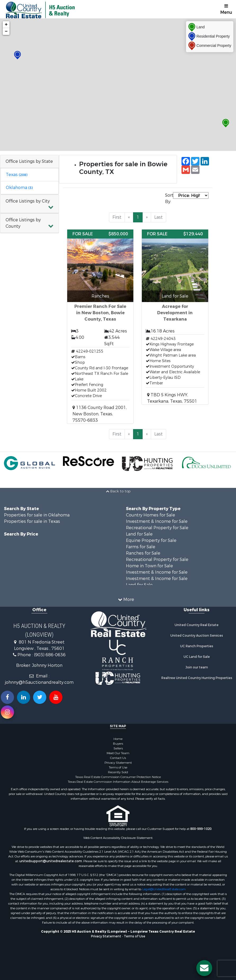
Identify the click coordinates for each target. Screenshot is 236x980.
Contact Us (118, 758)
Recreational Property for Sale (157, 528)
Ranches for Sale (143, 553)
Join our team (197, 667)
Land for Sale (139, 534)
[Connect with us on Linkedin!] (24, 697)
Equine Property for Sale (151, 540)
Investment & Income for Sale (157, 521)
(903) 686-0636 (50, 655)
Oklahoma (19, 188)
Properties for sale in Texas (32, 521)
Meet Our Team (118, 753)
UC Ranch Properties (197, 646)
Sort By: (169, 198)
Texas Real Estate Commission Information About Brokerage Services (118, 782)
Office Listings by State (29, 161)
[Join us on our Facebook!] (7, 697)
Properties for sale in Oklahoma (37, 515)
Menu (226, 9)
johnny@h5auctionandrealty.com (39, 682)
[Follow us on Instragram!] (7, 712)
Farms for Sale (141, 547)
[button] (29, 204)
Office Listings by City (28, 201)
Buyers (118, 744)
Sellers (118, 748)
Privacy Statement (118, 763)
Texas (17, 175)
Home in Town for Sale (149, 566)
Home (118, 739)
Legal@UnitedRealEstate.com (164, 889)
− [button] (6, 32)
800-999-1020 (201, 829)
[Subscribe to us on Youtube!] (56, 697)
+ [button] (6, 25)
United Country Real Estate (197, 625)
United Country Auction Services (197, 636)
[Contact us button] (204, 968)
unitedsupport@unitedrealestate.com (51, 861)
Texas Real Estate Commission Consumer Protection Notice (118, 777)
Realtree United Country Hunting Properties (197, 678)
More (126, 599)
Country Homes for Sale (151, 515)
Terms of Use (118, 767)
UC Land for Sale (197, 657)
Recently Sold (118, 772)
